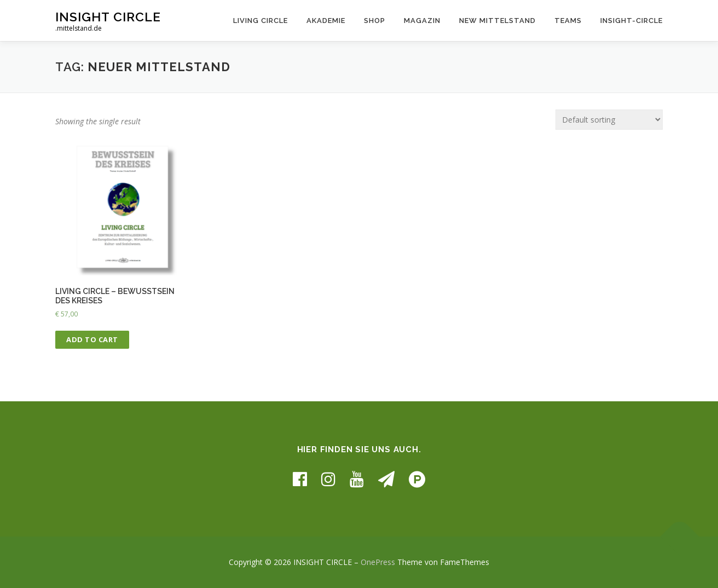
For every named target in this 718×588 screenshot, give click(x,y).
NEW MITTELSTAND (497, 21)
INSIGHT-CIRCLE (632, 21)
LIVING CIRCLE (260, 21)
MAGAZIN (422, 21)
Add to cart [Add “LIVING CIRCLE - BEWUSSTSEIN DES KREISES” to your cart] (92, 339)
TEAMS (568, 21)
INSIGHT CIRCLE (108, 17)
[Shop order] (609, 120)
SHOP (375, 21)
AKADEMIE (326, 21)
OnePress (378, 562)
